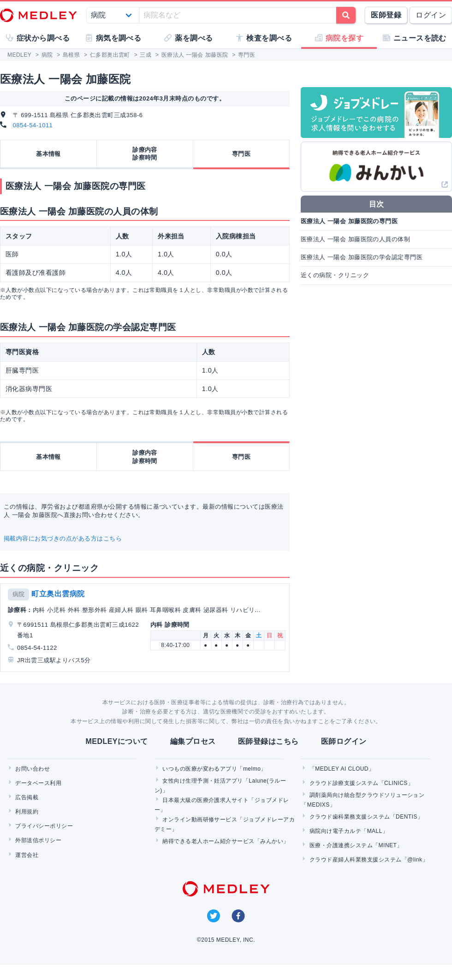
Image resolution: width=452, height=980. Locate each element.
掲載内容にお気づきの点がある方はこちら (63, 538)
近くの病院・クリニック (335, 275)
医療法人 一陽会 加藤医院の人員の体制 (355, 239)
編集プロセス (193, 741)
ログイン (431, 15)
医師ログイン (344, 741)
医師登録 (386, 15)
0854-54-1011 (33, 125)
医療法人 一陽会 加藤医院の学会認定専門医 (362, 257)
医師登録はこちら (268, 741)
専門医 (241, 154)
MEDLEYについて (116, 741)
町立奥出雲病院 (58, 594)
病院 (19, 594)
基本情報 (48, 154)
